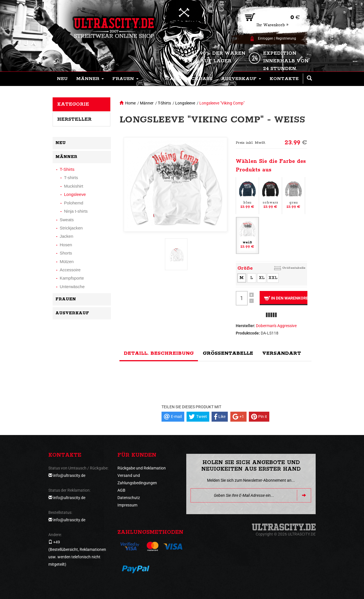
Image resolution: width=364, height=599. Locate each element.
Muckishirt (74, 186)
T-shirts (71, 178)
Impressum (127, 505)
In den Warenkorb (286, 298)
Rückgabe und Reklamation (142, 468)
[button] (90, 79)
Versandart (282, 353)
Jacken (67, 236)
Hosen (66, 245)
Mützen (67, 261)
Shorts (66, 253)
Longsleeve (185, 103)
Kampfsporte (72, 278)
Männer (147, 103)
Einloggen (266, 38)
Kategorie (73, 104)
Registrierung (286, 38)
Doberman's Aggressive (276, 326)
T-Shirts (164, 103)
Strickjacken (71, 228)
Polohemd (74, 203)
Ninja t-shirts (76, 211)
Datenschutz (129, 498)
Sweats (67, 220)
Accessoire (70, 270)
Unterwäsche (72, 287)
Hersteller (74, 119)
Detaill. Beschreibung (159, 353)
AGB (121, 490)
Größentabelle (294, 268)
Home (130, 103)
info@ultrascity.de (69, 475)
